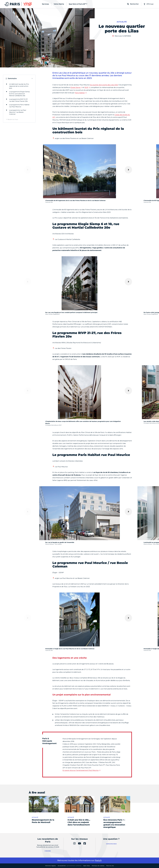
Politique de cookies (98, 866)
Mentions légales (51, 866)
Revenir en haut (13, 119)
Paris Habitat (80, 93)
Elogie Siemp (76, 87)
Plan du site (110, 866)
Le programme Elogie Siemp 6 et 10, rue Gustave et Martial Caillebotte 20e (19, 94)
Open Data (87, 866)
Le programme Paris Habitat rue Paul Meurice (19, 106)
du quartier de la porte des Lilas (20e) (104, 85)
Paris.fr (98, 860)
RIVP (86, 87)
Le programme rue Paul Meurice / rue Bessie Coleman (18, 112)
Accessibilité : (70, 866)
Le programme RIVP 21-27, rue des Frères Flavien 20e (18, 100)
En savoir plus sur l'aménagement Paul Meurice (81, 770)
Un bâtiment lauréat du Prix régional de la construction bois (19, 86)
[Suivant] (128, 170)
